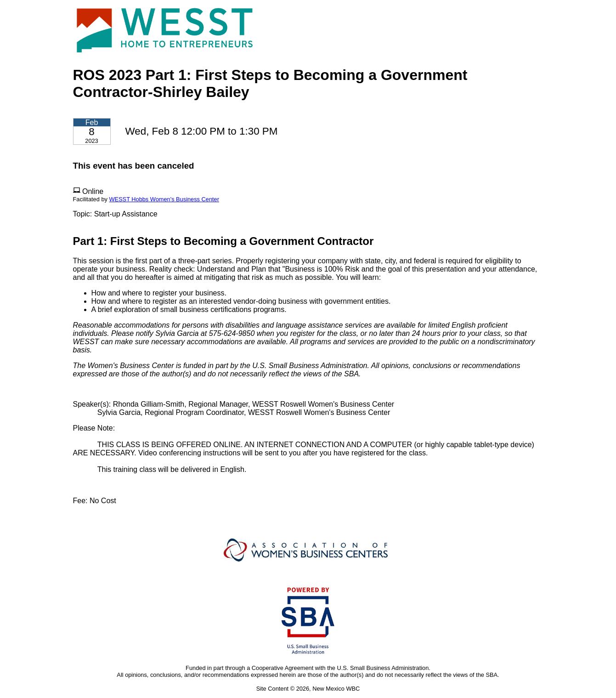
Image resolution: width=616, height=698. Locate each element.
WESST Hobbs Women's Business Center (164, 199)
